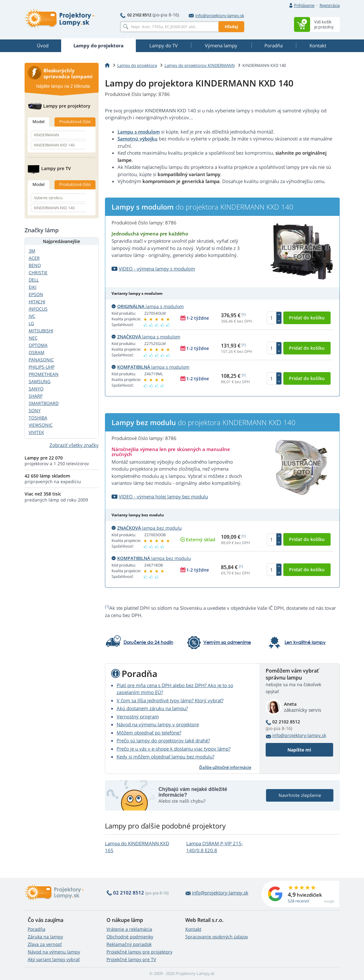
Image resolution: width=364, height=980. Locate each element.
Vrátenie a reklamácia (129, 929)
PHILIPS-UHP (42, 367)
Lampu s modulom (139, 132)
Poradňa (37, 929)
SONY (35, 410)
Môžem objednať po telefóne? (149, 733)
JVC (32, 316)
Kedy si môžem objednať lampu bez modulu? (165, 757)
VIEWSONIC (41, 425)
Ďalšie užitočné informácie (225, 767)
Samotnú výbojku (138, 139)
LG (31, 323)
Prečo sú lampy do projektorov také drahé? (163, 740)
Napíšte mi (299, 750)
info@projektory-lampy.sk (217, 15)
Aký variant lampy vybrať (54, 959)
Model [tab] (38, 122)
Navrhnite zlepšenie (300, 795)
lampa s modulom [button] (148, 306)
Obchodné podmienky (130, 937)
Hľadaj (231, 27)
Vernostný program (138, 716)
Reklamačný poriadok (129, 944)
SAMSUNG (40, 381)
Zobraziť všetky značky (74, 445)
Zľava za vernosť (45, 944)
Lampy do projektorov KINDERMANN (200, 65)
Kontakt (193, 929)
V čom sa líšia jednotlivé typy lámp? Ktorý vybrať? (170, 700)
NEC (33, 338)
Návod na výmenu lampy (54, 952)
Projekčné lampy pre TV (131, 959)
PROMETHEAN (44, 374)
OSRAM (37, 352)
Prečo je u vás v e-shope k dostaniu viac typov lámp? (173, 749)
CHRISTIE (38, 273)
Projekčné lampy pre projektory (139, 952)
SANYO (36, 389)
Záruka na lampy (45, 937)
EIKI (33, 287)
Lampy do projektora (137, 65)
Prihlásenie (304, 5)
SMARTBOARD (44, 403)
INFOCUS (38, 309)
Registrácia (330, 5)
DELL (34, 280)
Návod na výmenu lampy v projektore (158, 724)
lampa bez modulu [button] (147, 528)
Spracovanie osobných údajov (217, 937)
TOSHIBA (38, 418)
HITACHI (37, 302)
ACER (34, 258)
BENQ (35, 265)
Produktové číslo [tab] (75, 122)
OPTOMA (38, 345)
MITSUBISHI (41, 331)
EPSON (36, 294)
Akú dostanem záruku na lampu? (152, 708)
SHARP (36, 396)
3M (32, 251)
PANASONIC (41, 360)
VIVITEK (36, 432)
